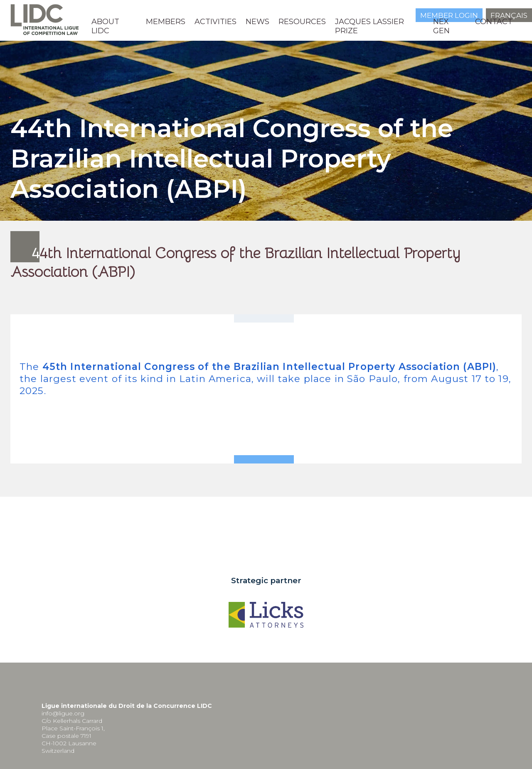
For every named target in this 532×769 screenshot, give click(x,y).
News (257, 22)
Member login (449, 15)
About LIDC (105, 26)
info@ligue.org (63, 713)
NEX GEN (441, 26)
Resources (302, 22)
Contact (494, 22)
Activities (216, 22)
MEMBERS (166, 22)
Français (509, 15)
